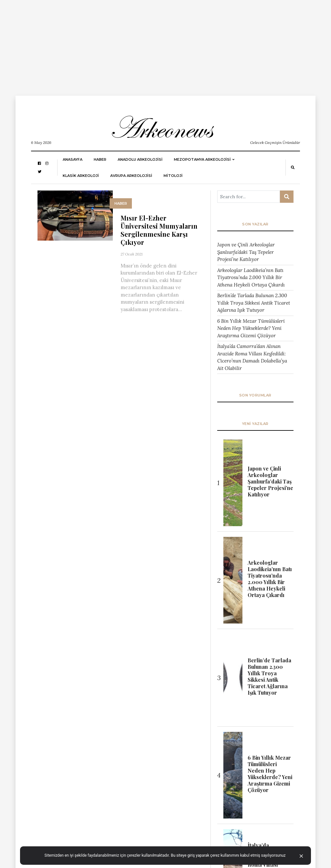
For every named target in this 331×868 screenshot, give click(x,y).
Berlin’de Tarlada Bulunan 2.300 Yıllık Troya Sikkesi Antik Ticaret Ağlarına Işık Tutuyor (254, 303)
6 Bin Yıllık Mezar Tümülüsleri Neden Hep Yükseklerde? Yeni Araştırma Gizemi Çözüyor (251, 328)
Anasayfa (73, 159)
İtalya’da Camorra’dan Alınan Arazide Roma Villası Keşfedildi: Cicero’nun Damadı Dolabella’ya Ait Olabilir (252, 357)
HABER (100, 159)
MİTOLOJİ (173, 176)
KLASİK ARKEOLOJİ (81, 176)
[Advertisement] (165, 45)
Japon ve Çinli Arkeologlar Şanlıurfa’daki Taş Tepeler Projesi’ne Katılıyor (246, 252)
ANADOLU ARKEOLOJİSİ (140, 159)
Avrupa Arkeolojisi (131, 176)
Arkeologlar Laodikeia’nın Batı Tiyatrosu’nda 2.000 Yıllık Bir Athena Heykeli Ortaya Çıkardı (251, 277)
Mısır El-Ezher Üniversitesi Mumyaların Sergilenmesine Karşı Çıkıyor (159, 230)
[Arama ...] (249, 197)
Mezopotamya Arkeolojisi (202, 159)
